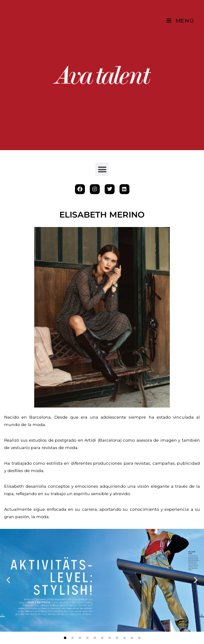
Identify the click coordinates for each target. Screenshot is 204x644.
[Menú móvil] (180, 21)
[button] (102, 169)
